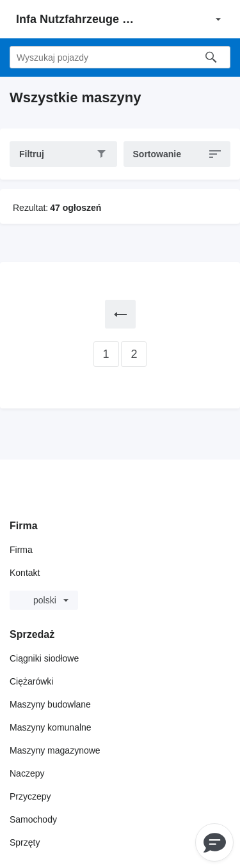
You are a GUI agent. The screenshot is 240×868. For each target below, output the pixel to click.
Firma (21, 550)
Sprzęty (25, 842)
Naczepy (27, 773)
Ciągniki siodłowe (44, 658)
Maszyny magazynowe (55, 750)
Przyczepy (30, 796)
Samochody (33, 819)
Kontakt (25, 573)
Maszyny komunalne (51, 727)
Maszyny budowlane (50, 704)
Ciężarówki (31, 681)
